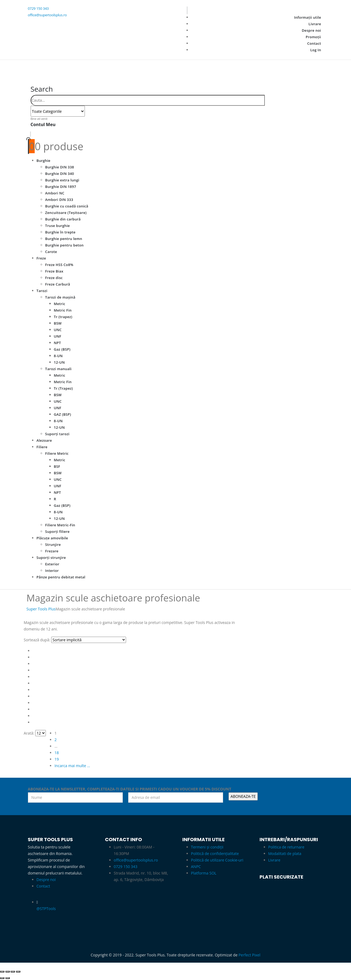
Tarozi (42, 291)
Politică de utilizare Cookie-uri (217, 860)
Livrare (315, 24)
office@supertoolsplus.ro (136, 860)
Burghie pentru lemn (64, 239)
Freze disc (54, 278)
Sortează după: (37, 640)
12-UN (59, 362)
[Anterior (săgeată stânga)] (2, 978)
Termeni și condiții (207, 847)
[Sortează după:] (89, 640)
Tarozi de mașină (60, 297)
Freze (41, 258)
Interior (52, 571)
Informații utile (308, 17)
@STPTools (46, 909)
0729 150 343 (126, 867)
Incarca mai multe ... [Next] (72, 766)
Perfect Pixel (249, 955)
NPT (58, 343)
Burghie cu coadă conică (67, 206)
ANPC (196, 867)
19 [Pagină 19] (57, 759)
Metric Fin (63, 310)
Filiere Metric (57, 453)
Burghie (44, 161)
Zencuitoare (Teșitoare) (66, 213)
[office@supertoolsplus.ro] (98, 15)
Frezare (52, 551)
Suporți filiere (57, 531)
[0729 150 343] (98, 9)
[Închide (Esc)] (18, 972)
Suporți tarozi (57, 434)
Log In (316, 50)
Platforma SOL (204, 873)
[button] (42, 89)
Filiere (42, 447)
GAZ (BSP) (63, 414)
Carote (51, 252)
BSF (57, 466)
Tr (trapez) (63, 317)
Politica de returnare (286, 847)
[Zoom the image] (214, 889)
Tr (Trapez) (63, 388)
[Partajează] (13, 972)
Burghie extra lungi (62, 180)
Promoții (313, 37)
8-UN (58, 356)
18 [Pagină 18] (57, 753)
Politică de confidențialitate (215, 854)
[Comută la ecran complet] (8, 972)
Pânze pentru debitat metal (61, 577)
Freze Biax (54, 271)
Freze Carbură (58, 284)
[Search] (88, 112)
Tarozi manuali (58, 369)
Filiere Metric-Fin (60, 525)
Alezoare (44, 440)
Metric (60, 304)
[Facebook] (36, 23)
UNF (58, 336)
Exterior (52, 564)
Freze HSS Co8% (59, 265)
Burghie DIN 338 (60, 167)
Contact (314, 43)
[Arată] (41, 733)
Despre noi (312, 30)
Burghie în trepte (60, 232)
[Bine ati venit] (176, 124)
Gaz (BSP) (62, 349)
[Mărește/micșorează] (2, 972)
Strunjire (53, 545)
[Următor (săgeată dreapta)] (8, 978)
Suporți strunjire (51, 558)
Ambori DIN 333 (59, 200)
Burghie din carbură (63, 219)
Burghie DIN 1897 (61, 187)
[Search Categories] (58, 111)
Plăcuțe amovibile (52, 538)
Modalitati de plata (285, 854)
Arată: (29, 733)
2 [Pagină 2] (56, 740)
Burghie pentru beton (65, 245)
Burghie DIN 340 (60, 174)
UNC (58, 330)
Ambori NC (55, 193)
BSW (58, 323)
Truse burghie (58, 226)
